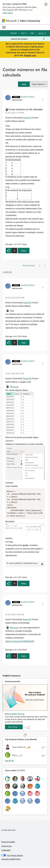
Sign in (24, 33)
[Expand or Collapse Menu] (4, 27)
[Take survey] (14, 728)
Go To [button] (41, 33)
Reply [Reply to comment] (24, 343)
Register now (30, 55)
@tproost (14, 629)
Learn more (8, 13)
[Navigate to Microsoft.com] (9, 21)
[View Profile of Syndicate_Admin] (27, 97)
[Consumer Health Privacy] (25, 860)
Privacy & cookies (8, 843)
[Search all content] (28, 39)
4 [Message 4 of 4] (13, 336)
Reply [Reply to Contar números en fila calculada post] (24, 251)
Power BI (27, 118)
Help (32, 33)
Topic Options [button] (38, 84)
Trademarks (6, 851)
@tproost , (14, 387)
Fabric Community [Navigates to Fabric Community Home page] (30, 21)
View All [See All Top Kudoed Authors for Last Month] (9, 762)
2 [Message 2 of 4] (13, 651)
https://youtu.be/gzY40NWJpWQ (20, 642)
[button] (24, 84)
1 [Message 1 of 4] (13, 244)
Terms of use (6, 847)
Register (14, 33)
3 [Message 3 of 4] (13, 578)
